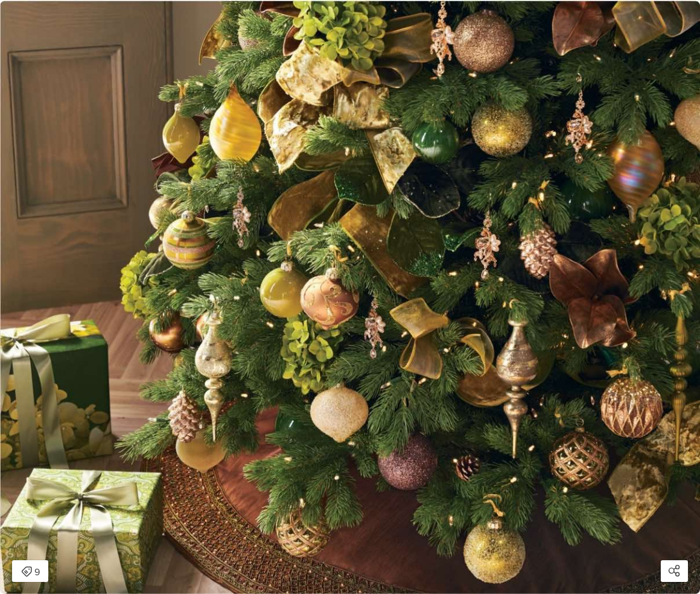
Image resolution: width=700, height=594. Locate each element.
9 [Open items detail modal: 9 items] (30, 572)
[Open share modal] (674, 571)
